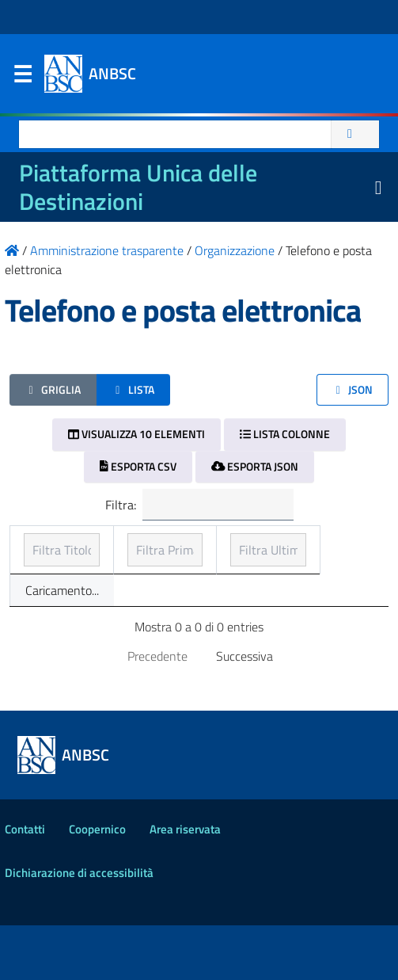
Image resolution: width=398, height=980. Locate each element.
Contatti (25, 884)
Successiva (244, 711)
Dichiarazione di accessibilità (79, 927)
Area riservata (185, 884)
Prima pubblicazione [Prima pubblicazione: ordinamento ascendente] (167, 553)
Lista (133, 389)
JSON (353, 389)
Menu (22, 78)
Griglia (53, 389)
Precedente (157, 711)
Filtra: (199, 505)
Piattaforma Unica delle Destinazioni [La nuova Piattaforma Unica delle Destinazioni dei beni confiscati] (138, 187)
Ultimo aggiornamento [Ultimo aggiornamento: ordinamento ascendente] (307, 553)
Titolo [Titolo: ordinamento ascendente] (40, 562)
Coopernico (97, 884)
